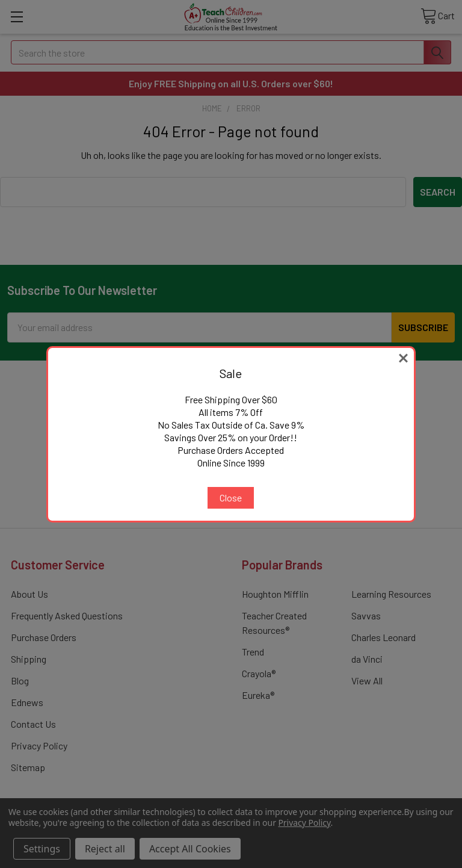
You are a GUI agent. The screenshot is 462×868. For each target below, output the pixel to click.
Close (231, 498)
